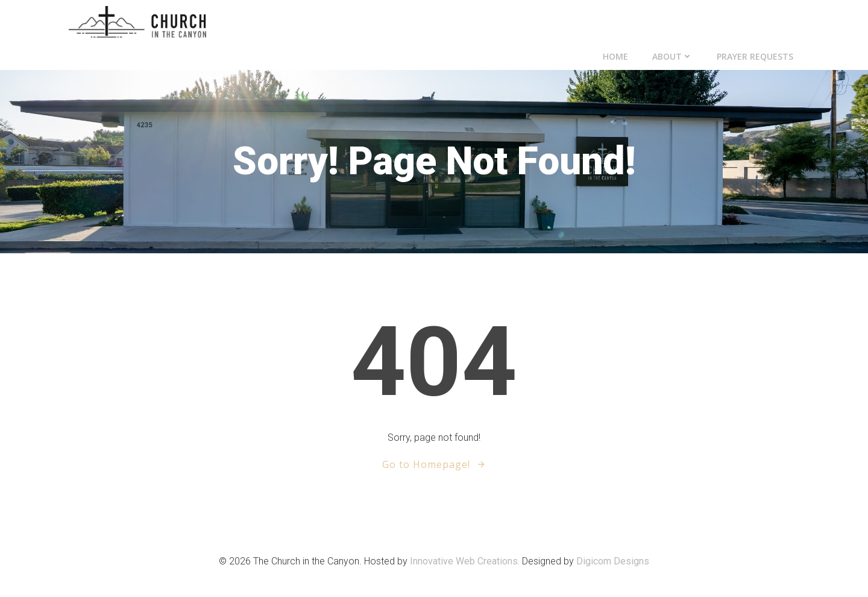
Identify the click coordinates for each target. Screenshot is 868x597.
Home (615, 56)
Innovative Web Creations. (466, 561)
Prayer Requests (755, 56)
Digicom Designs (613, 561)
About (672, 56)
